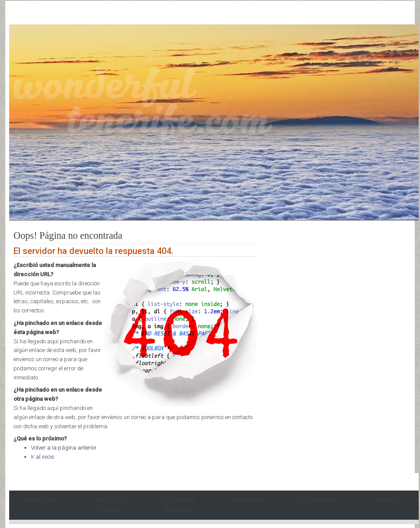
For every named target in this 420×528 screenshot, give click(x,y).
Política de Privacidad (179, 505)
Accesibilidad (317, 500)
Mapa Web (248, 500)
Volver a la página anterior (64, 448)
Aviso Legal (41, 500)
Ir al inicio (42, 457)
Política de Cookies (110, 505)
